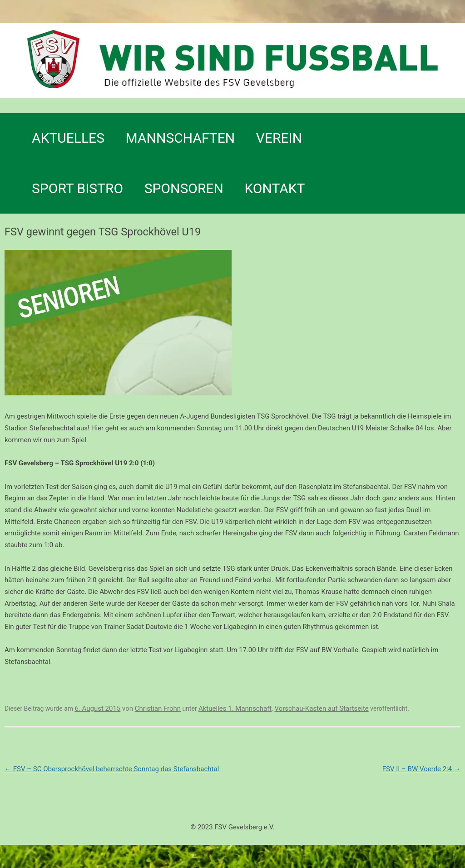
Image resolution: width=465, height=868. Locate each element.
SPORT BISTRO (77, 188)
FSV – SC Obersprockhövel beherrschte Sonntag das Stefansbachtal (112, 769)
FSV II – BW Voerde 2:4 (421, 769)
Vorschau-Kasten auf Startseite (321, 708)
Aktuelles (68, 138)
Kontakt (275, 188)
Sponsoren (184, 188)
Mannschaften (181, 138)
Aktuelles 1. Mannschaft (235, 708)
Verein (279, 138)
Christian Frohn (158, 708)
